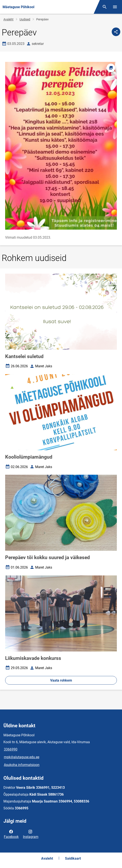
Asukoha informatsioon (22, 765)
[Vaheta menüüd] (115, 7)
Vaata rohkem (61, 680)
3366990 (11, 749)
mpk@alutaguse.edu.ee (22, 757)
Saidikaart (73, 858)
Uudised (25, 19)
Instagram (31, 834)
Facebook (11, 834)
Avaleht (8, 19)
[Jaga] (116, 32)
